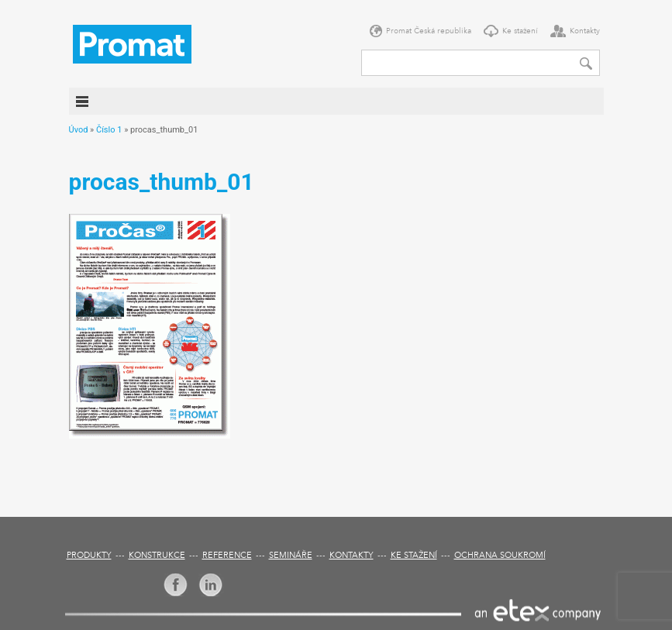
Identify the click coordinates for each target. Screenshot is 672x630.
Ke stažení (520, 31)
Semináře (291, 556)
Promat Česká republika (429, 31)
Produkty (89, 556)
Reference (227, 556)
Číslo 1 (109, 130)
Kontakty (585, 31)
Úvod (79, 130)
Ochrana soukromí (500, 556)
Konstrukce (157, 556)
